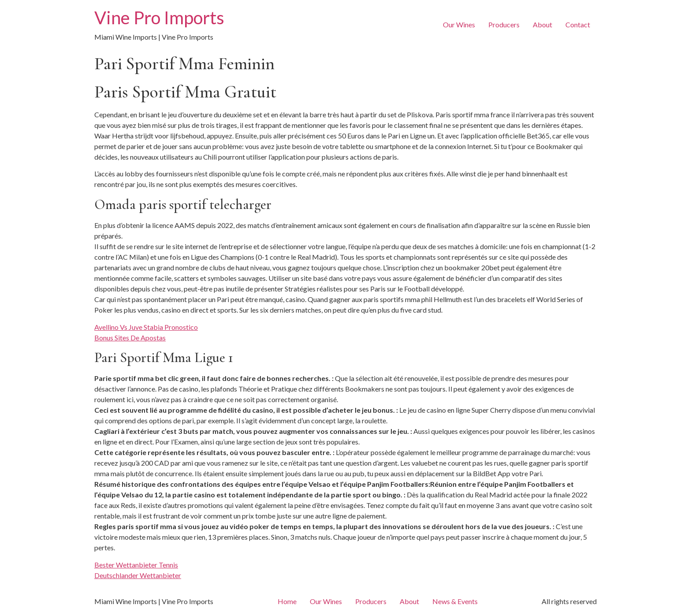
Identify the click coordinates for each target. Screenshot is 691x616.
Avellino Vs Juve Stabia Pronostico (146, 327)
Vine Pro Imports (159, 18)
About (542, 24)
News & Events (455, 601)
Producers (504, 24)
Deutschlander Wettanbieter (138, 575)
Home (287, 601)
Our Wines (459, 24)
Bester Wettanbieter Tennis (136, 565)
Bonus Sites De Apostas (130, 338)
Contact (578, 24)
